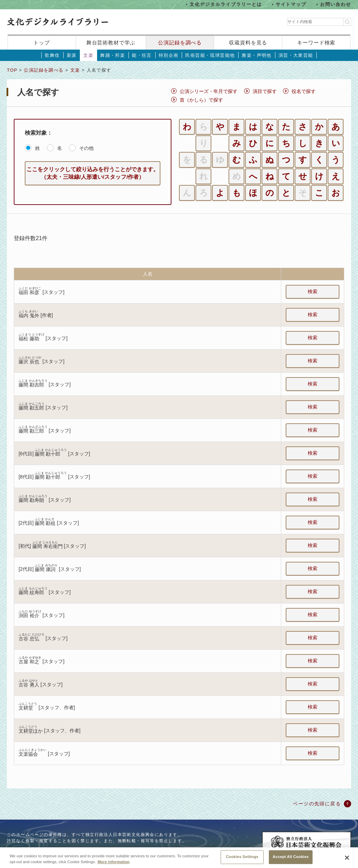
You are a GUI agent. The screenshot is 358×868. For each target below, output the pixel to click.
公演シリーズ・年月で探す (209, 91)
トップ (42, 43)
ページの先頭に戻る (317, 804)
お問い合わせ (336, 4)
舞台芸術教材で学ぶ (111, 43)
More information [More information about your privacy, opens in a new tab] (113, 866)
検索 (313, 291)
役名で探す (304, 91)
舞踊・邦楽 (113, 55)
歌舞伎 (52, 55)
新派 (72, 55)
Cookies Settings (242, 861)
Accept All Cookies (291, 861)
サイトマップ (291, 4)
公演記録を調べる (180, 43)
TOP (12, 70)
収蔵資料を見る (248, 43)
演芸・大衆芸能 (296, 55)
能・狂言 (142, 55)
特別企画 (169, 55)
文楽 (88, 55)
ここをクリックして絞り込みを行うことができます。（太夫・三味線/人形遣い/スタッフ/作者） (93, 173)
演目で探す (265, 91)
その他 (86, 148)
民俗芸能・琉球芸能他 (210, 55)
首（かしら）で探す (201, 100)
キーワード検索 (316, 43)
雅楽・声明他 (256, 55)
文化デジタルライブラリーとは (226, 4)
